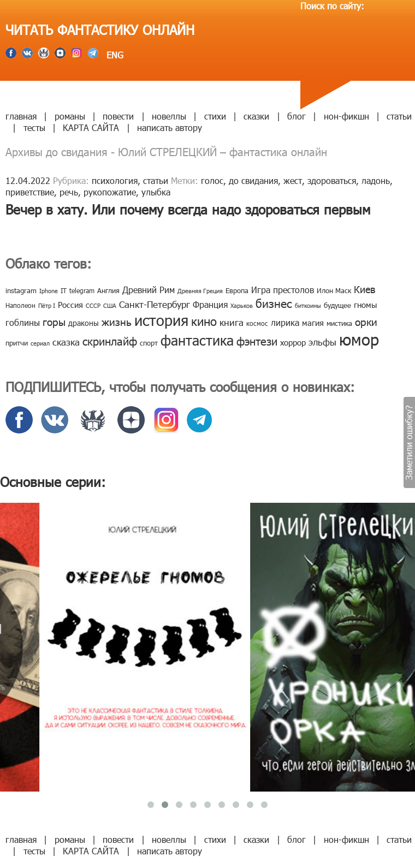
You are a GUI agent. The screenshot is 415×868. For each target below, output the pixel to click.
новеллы (169, 116)
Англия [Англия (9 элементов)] (108, 290)
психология (115, 180)
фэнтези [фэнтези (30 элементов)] (257, 341)
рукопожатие (110, 192)
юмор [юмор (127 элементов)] (359, 339)
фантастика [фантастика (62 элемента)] (197, 340)
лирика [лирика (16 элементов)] (285, 322)
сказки (256, 116)
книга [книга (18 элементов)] (232, 322)
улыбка (156, 192)
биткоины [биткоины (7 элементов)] (308, 305)
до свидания (253, 180)
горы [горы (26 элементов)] (54, 321)
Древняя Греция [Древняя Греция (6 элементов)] (200, 291)
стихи (215, 116)
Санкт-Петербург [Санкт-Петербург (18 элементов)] (155, 304)
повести (118, 116)
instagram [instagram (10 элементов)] (21, 290)
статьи (399, 116)
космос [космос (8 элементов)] (257, 323)
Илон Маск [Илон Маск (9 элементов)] (334, 290)
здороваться (332, 180)
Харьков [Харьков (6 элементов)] (242, 305)
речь (69, 192)
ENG (114, 55)
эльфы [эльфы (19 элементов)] (322, 342)
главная (21, 116)
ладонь (376, 180)
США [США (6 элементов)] (110, 305)
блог (297, 116)
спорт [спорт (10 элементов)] (149, 343)
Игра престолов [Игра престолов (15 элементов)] (283, 290)
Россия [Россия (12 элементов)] (70, 305)
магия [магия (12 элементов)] (313, 323)
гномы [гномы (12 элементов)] (365, 305)
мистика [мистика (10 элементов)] (339, 323)
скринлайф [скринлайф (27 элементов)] (110, 341)
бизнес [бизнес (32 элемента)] (274, 303)
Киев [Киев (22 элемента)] (364, 289)
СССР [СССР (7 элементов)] (93, 305)
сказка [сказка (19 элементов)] (66, 342)
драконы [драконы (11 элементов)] (84, 323)
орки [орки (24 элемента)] (366, 321)
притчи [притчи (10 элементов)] (17, 343)
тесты (34, 127)
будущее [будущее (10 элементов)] (337, 305)
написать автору (170, 127)
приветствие (30, 192)
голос (212, 180)
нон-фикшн (346, 116)
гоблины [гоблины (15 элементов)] (23, 322)
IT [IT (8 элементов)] (64, 290)
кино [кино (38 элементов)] (204, 321)
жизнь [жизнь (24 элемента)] (117, 321)
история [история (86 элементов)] (161, 320)
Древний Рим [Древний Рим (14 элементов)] (149, 290)
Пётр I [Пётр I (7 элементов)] (47, 305)
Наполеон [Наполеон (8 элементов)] (20, 305)
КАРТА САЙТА (91, 127)
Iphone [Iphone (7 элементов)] (49, 291)
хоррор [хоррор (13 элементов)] (293, 342)
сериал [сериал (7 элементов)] (40, 343)
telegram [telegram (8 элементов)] (82, 290)
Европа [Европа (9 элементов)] (237, 290)
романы (70, 116)
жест (293, 180)
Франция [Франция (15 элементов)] (210, 304)
